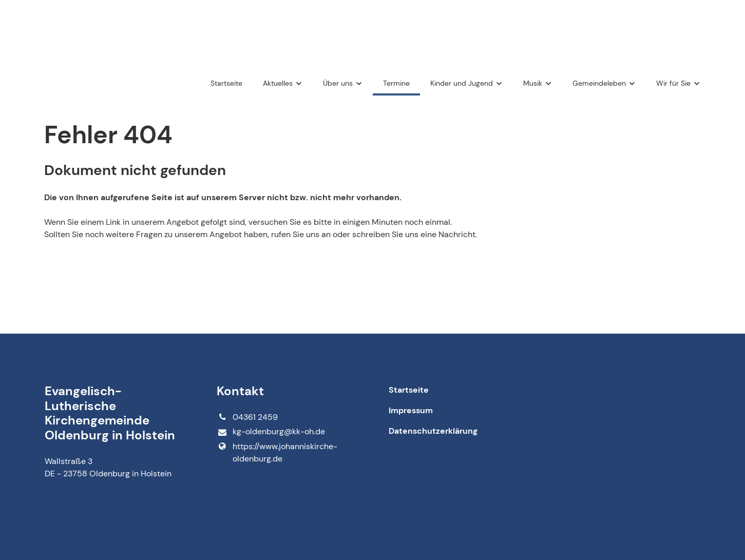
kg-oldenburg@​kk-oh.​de (271, 432)
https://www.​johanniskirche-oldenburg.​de (277, 453)
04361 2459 (247, 417)
